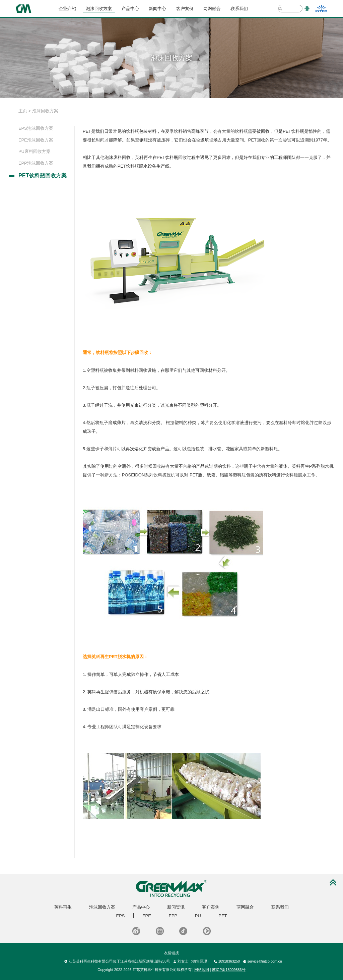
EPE (147, 916)
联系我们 (239, 9)
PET (223, 916)
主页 (23, 111)
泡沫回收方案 (99, 9)
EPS (121, 916)
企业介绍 (67, 9)
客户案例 (185, 9)
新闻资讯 (176, 907)
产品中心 (130, 9)
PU (198, 916)
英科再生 (63, 907)
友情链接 (171, 953)
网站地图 (202, 970)
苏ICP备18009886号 (229, 970)
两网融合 (212, 9)
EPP (173, 916)
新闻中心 (157, 9)
